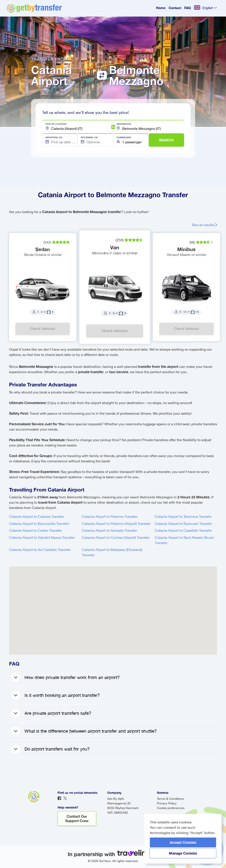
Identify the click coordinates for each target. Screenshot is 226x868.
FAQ (188, 8)
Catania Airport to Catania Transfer (37, 517)
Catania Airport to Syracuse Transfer (183, 524)
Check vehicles (43, 329)
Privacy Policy (167, 804)
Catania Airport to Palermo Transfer (110, 517)
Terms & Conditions (170, 799)
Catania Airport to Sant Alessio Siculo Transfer (184, 540)
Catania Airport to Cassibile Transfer (183, 531)
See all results (206, 225)
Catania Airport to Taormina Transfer (183, 517)
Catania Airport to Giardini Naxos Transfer (42, 538)
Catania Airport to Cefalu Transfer (36, 531)
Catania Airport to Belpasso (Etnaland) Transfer (112, 552)
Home (161, 8)
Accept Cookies (183, 842)
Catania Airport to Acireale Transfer (110, 531)
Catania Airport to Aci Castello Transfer (40, 550)
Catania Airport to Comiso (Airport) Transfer (116, 538)
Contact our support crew (77, 819)
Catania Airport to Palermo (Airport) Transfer (116, 524)
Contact (175, 8)
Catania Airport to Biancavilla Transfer (39, 524)
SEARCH (166, 140)
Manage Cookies (183, 853)
